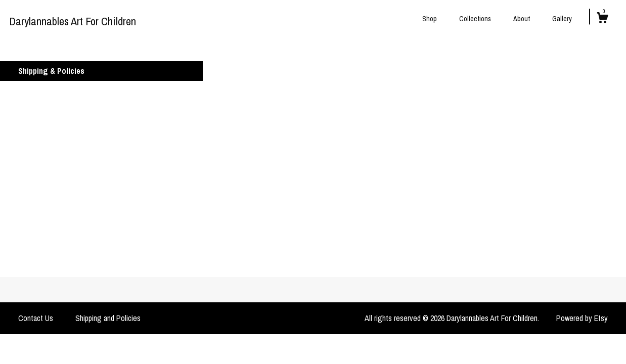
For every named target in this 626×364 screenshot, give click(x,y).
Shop (430, 19)
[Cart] (602, 19)
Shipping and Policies (108, 318)
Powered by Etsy (582, 318)
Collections (475, 19)
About (522, 19)
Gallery (562, 19)
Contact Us (36, 318)
